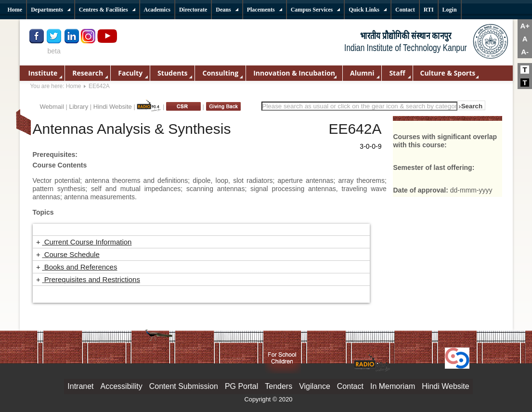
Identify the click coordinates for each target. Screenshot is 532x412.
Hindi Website (113, 107)
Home (74, 86)
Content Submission (184, 386)
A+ (525, 26)
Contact (350, 386)
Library (78, 107)
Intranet (80, 386)
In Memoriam (393, 386)
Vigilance (315, 386)
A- (525, 52)
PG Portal (241, 386)
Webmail (52, 107)
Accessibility (122, 386)
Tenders (279, 386)
